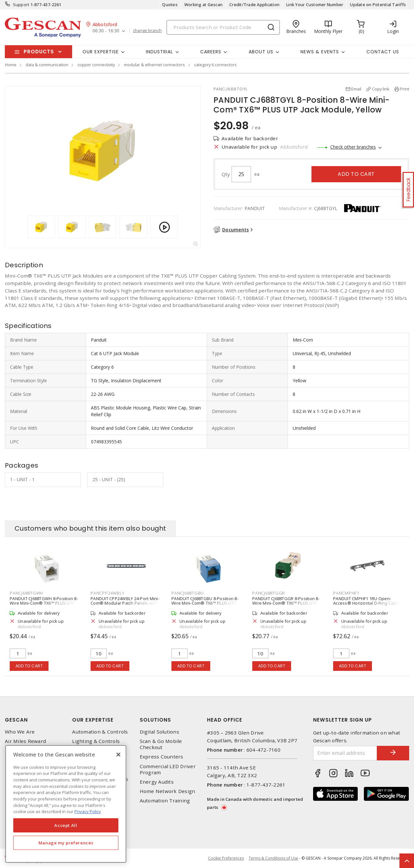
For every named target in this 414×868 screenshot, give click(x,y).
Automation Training (165, 801)
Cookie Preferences (226, 858)
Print (405, 89)
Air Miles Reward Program (25, 744)
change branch (147, 31)
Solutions (155, 720)
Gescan (16, 720)
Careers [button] (211, 52)
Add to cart (356, 174)
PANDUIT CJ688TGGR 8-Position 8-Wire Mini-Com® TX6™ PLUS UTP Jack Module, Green (286, 603)
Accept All (66, 825)
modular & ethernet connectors (154, 65)
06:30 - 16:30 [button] (106, 31)
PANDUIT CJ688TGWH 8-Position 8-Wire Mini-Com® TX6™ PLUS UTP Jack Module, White (44, 603)
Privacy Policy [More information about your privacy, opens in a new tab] (88, 811)
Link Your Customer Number (315, 5)
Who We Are (20, 732)
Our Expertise (93, 720)
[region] (66, 804)
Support (21, 5)
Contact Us (383, 52)
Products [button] (39, 52)
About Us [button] (261, 52)
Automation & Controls (100, 732)
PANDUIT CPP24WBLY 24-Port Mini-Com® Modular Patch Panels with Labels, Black (125, 603)
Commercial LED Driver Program (168, 769)
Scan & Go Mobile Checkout (161, 744)
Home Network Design (168, 791)
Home (11, 65)
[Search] (223, 27)
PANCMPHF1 (346, 593)
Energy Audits (157, 782)
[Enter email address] (345, 753)
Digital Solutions (159, 732)
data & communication (47, 65)
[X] (118, 755)
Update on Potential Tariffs (378, 5)
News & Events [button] (320, 52)
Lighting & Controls (96, 741)
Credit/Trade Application (254, 5)
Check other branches (353, 147)
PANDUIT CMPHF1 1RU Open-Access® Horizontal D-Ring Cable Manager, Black (366, 603)
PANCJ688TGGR (269, 593)
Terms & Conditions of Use (273, 858)
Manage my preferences (66, 843)
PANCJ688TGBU (188, 593)
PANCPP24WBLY (108, 593)
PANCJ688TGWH (26, 593)
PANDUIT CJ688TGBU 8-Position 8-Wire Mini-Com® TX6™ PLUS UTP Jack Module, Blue (205, 603)
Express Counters (162, 757)
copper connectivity (96, 65)
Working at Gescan (203, 5)
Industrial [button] (159, 52)
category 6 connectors (215, 65)
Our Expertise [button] (101, 52)
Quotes (170, 5)
